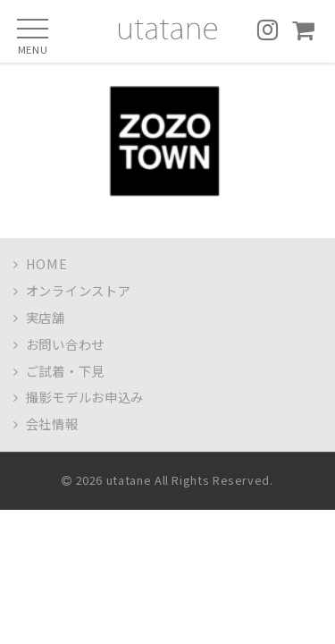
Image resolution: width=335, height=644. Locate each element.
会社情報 (46, 424)
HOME (41, 263)
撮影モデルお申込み (79, 397)
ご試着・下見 (59, 371)
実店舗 (39, 317)
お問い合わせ (59, 344)
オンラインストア (72, 290)
